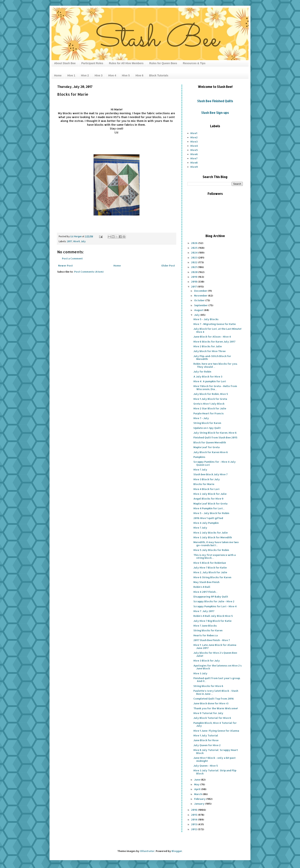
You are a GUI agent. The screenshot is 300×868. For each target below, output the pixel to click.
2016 (194, 810)
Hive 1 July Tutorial (206, 735)
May (197, 784)
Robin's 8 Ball (202, 587)
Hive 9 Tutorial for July (208, 713)
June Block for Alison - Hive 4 (212, 337)
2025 (195, 248)
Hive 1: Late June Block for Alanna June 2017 (215, 646)
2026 (195, 243)
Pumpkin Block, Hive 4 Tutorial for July (215, 724)
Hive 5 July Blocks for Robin (211, 550)
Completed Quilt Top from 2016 (214, 699)
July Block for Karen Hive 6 (211, 452)
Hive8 (194, 163)
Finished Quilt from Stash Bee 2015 (215, 437)
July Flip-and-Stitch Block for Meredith (212, 358)
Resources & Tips (194, 63)
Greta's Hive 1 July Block (209, 404)
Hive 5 (126, 75)
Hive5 (194, 150)
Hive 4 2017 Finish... (205, 592)
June (197, 780)
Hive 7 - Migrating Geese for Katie (215, 324)
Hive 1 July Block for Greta (210, 399)
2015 (194, 815)
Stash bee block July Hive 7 (210, 474)
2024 (195, 253)
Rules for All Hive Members (126, 63)
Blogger (177, 851)
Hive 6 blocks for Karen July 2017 (214, 342)
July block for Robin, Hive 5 (211, 394)
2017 (70, 241)
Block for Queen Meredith (210, 442)
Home (58, 75)
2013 (194, 824)
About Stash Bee (65, 63)
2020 (195, 272)
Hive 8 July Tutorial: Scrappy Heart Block (216, 751)
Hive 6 (139, 75)
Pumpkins (199, 457)
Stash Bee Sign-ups (215, 113)
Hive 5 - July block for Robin (211, 513)
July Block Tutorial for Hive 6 (212, 718)
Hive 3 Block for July (207, 479)
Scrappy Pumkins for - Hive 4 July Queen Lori (215, 463)
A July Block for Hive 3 (208, 377)
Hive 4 (112, 75)
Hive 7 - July (201, 418)
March (198, 794)
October (200, 300)
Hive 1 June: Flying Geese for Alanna (216, 731)
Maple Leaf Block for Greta (210, 504)
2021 (194, 267)
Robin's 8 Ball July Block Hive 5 (213, 616)
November (201, 296)
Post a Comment (72, 258)
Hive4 (194, 146)
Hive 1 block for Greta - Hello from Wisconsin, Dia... (215, 388)
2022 (195, 262)
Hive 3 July (200, 673)
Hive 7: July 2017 (204, 611)
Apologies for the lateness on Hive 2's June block (218, 667)
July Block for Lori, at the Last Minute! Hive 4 (217, 330)
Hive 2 (85, 75)
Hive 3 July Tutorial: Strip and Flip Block (215, 772)
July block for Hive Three (210, 351)
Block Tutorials (159, 75)
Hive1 (194, 133)
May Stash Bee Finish (206, 582)
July (83, 241)
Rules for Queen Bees (163, 63)
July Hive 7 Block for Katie (210, 568)
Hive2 (194, 137)
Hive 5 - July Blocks (206, 319)
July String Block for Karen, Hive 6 (215, 433)
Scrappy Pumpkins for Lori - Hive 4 (215, 606)
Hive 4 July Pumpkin (206, 523)
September (201, 305)
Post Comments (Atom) (89, 272)
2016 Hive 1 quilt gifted (208, 518)
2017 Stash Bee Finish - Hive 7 (212, 640)
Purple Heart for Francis (209, 413)
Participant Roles (92, 63)
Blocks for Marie (204, 484)
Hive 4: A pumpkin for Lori (210, 381)
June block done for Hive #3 (211, 703)
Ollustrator (147, 851)
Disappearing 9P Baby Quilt (211, 597)
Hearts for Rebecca (206, 635)
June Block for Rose (206, 740)
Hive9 (77, 241)
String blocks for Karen (208, 630)
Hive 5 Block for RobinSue (210, 563)
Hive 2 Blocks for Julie (208, 346)
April (198, 789)
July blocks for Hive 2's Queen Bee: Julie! (216, 654)
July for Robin (202, 372)
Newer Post (65, 266)
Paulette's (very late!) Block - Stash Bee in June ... (216, 692)
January (200, 804)
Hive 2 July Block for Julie (210, 494)
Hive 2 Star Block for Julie (210, 408)
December (201, 291)
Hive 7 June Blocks (205, 626)
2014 (194, 819)
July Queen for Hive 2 (207, 745)
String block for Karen (207, 423)
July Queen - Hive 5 (206, 766)
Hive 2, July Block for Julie (210, 572)
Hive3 (194, 142)
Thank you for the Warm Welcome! (216, 708)
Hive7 (194, 158)
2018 (194, 282)
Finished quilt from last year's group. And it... (217, 680)
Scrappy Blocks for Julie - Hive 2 (214, 601)
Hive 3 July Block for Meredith (213, 537)
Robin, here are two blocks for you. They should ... (216, 365)
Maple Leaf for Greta (207, 447)
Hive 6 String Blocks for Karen (212, 577)
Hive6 (194, 154)
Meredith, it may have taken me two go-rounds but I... (216, 544)
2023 (195, 257)
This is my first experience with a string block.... (215, 556)
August (199, 310)
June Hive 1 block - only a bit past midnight (214, 759)
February (200, 799)
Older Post (168, 266)
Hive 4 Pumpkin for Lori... (209, 508)
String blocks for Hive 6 (208, 686)
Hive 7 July (200, 470)
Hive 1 (71, 75)
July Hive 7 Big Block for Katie (212, 621)
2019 (194, 277)
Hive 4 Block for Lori (206, 489)
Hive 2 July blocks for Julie (211, 533)
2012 (194, 829)
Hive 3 (98, 75)
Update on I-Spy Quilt (207, 428)
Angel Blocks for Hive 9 (208, 499)
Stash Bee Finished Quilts (215, 101)
